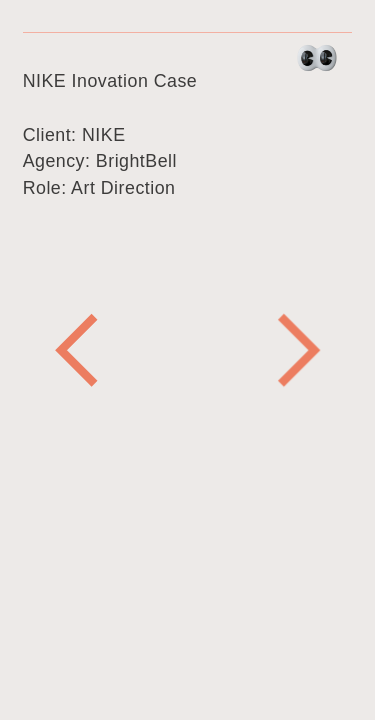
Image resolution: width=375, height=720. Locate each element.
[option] (188, 350)
